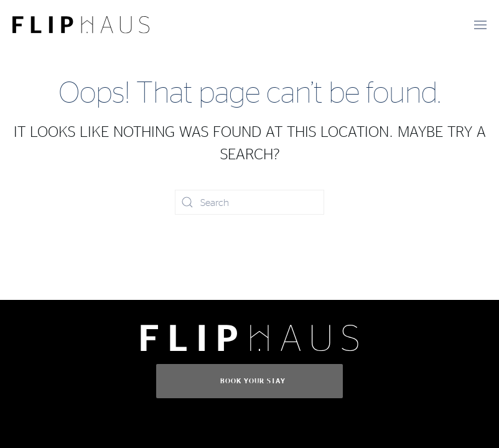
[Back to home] (81, 25)
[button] (480, 25)
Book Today (72, 417)
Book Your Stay (253, 381)
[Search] (250, 202)
